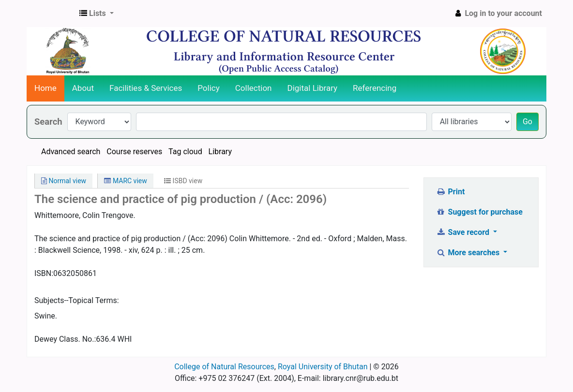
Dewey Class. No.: (65, 339)
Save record (464, 232)
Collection (254, 88)
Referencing (375, 88)
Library (220, 152)
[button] (97, 14)
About (83, 88)
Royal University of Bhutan (323, 367)
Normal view (64, 181)
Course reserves (134, 152)
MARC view (125, 181)
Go (528, 122)
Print (450, 192)
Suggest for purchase (479, 212)
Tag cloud (185, 152)
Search (48, 122)
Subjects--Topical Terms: (77, 300)
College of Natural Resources (224, 367)
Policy (209, 88)
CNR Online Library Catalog (51, 14)
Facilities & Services (146, 88)
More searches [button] (469, 253)
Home (45, 88)
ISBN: (44, 273)
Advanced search (71, 152)
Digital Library (313, 88)
